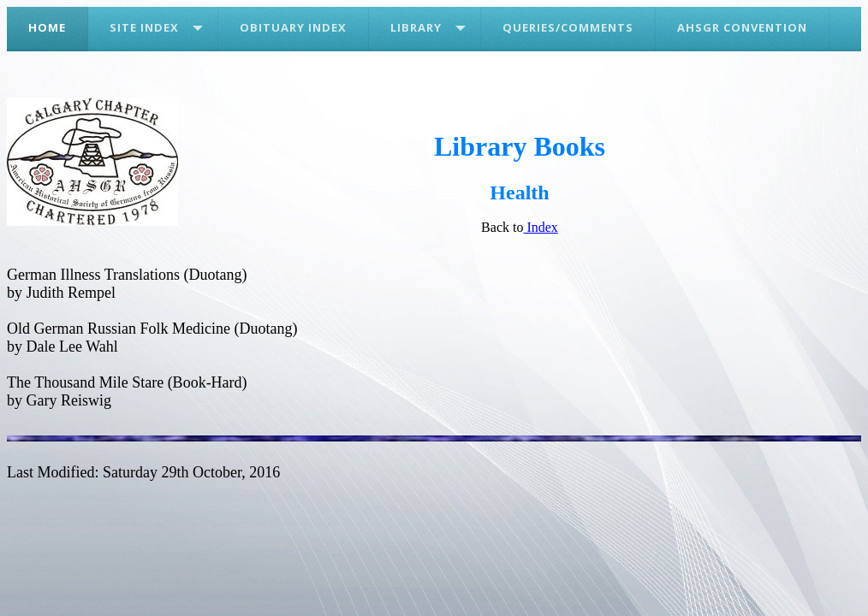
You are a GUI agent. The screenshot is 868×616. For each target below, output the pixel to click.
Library (416, 27)
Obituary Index (293, 27)
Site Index (144, 27)
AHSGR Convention (742, 27)
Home (47, 27)
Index (540, 227)
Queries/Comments (568, 27)
